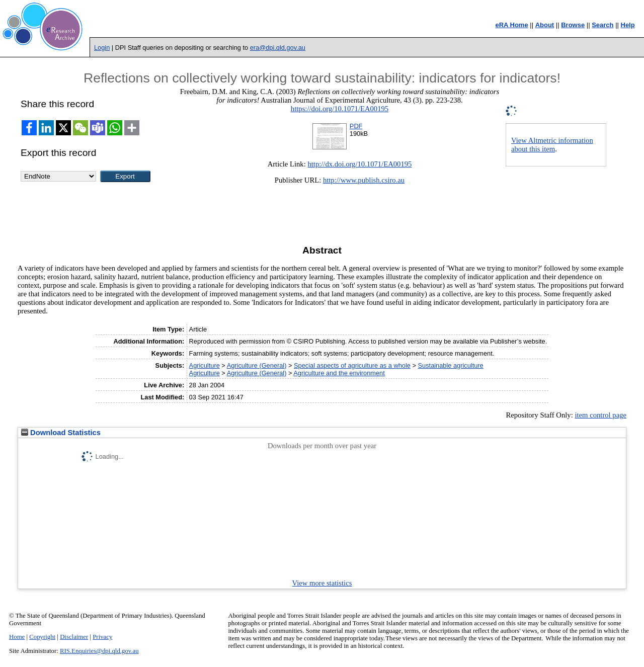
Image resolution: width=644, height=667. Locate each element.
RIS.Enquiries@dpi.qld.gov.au (99, 651)
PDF (356, 126)
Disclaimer (74, 637)
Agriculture (205, 365)
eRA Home (511, 25)
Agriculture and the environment (339, 373)
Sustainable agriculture (451, 365)
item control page (600, 415)
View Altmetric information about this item (552, 145)
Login (102, 48)
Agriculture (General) (257, 365)
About (545, 25)
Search (602, 25)
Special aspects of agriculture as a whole (352, 365)
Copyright (42, 637)
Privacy (102, 637)
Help (628, 25)
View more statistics (322, 583)
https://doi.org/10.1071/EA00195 (340, 109)
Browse (573, 25)
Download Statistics (61, 433)
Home (17, 637)
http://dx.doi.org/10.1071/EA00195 (359, 164)
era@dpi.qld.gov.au (278, 48)
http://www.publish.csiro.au (364, 180)
